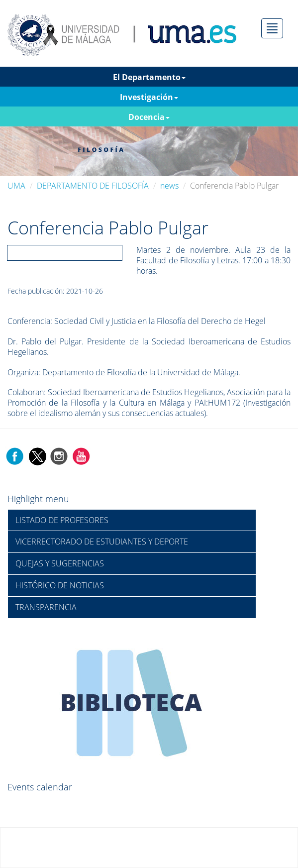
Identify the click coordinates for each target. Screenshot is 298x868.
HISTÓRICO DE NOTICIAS (60, 585)
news (169, 186)
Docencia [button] (149, 117)
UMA (16, 186)
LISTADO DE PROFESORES (62, 520)
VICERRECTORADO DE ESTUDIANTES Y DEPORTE (102, 542)
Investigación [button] (149, 97)
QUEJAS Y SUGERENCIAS (60, 563)
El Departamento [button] (149, 77)
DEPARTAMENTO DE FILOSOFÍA (93, 186)
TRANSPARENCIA (46, 607)
